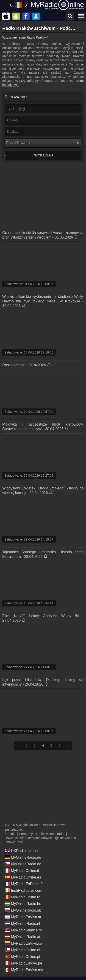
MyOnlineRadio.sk (23, 910)
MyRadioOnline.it (22, 871)
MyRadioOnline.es (23, 877)
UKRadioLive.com (22, 851)
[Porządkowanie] (43, 143)
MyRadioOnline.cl (22, 950)
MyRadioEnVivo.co (23, 943)
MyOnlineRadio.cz (23, 864)
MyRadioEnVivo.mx (24, 970)
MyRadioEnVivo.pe (23, 963)
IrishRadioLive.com (23, 890)
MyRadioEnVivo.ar (23, 917)
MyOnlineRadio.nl (22, 923)
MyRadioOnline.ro (22, 897)
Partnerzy (26, 834)
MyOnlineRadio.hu (23, 904)
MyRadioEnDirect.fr (24, 884)
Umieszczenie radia (50, 834)
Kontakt (10, 834)
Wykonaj (44, 155)
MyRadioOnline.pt (22, 957)
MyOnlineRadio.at (22, 937)
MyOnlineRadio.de (23, 857)
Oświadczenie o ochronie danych (28, 838)
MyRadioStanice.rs (23, 930)
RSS (20, 842)
